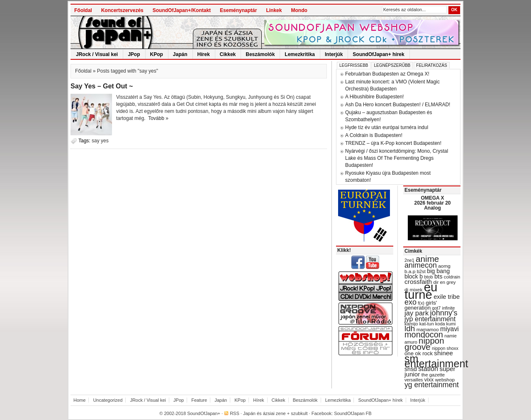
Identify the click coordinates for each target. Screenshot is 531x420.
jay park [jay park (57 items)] (417, 313)
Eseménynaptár (238, 10)
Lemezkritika (300, 54)
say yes (100, 141)
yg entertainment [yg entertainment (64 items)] (432, 385)
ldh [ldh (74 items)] (410, 328)
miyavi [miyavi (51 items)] (449, 329)
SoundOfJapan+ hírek (378, 54)
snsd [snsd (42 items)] (411, 369)
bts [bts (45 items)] (438, 276)
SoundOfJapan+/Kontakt (182, 10)
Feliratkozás (431, 65)
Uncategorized (108, 400)
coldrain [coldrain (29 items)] (452, 277)
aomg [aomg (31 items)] (444, 266)
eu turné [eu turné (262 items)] (421, 291)
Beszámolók (260, 54)
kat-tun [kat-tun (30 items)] (427, 324)
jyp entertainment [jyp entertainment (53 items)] (430, 319)
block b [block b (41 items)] (414, 276)
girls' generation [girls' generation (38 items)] (421, 305)
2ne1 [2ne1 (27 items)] (409, 260)
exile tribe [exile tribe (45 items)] (447, 297)
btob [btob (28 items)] (428, 277)
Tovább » (158, 118)
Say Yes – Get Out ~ (102, 86)
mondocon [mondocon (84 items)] (424, 335)
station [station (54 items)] (428, 369)
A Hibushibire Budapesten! (374, 97)
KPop (157, 54)
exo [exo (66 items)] (410, 302)
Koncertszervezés (122, 10)
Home (79, 400)
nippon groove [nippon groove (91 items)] (424, 344)
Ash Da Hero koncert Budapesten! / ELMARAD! (398, 105)
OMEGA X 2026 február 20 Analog (432, 203)
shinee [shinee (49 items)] (443, 353)
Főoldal (83, 10)
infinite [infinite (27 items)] (449, 308)
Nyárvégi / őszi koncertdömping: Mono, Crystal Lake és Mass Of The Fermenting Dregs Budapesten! (397, 158)
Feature (199, 400)
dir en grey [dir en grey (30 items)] (445, 282)
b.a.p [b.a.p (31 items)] (410, 271)
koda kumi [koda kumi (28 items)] (445, 324)
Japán (180, 54)
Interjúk (334, 54)
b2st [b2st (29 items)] (421, 271)
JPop (134, 54)
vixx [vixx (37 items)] (429, 380)
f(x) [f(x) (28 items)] (421, 303)
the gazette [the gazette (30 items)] (433, 375)
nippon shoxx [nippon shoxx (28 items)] (445, 348)
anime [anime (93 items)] (427, 259)
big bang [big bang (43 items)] (438, 271)
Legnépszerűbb (392, 65)
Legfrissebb (354, 65)
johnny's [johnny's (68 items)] (444, 313)
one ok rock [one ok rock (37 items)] (419, 353)
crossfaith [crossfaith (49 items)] (418, 282)
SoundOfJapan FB (353, 413)
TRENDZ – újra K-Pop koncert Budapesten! (393, 143)
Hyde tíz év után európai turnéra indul (387, 127)
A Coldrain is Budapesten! (374, 135)
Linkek (274, 10)
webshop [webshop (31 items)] (445, 380)
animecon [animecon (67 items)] (421, 265)
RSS (235, 413)
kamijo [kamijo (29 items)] (411, 324)
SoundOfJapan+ (204, 413)
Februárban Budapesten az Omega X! (387, 74)
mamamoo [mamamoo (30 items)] (428, 330)
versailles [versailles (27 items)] (414, 380)
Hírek (204, 54)
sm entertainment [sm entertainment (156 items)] (436, 361)
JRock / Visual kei (97, 54)
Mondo (299, 10)
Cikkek (228, 54)
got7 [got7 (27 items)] (436, 308)
